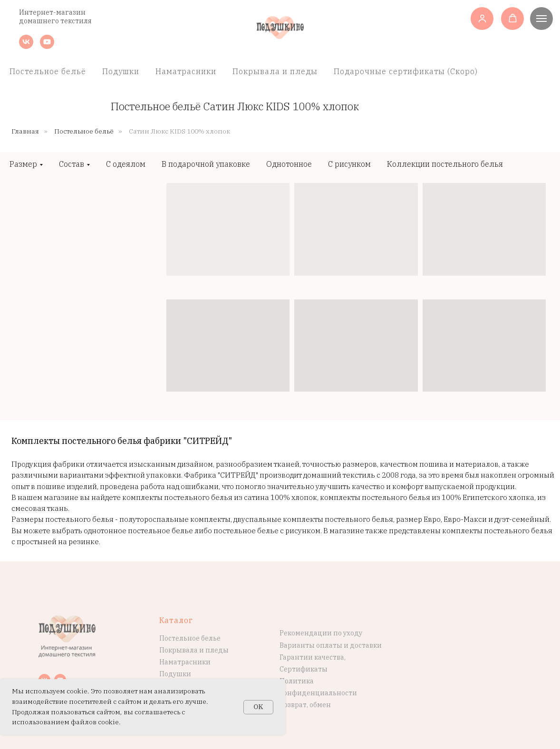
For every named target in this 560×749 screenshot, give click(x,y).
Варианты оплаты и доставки (331, 645)
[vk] (26, 46)
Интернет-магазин (52, 12)
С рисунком (349, 164)
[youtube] (47, 46)
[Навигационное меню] (541, 19)
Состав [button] (72, 164)
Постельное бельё (48, 71)
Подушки (121, 71)
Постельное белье (190, 638)
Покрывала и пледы (275, 71)
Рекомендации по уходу (321, 633)
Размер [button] (23, 164)
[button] (482, 18)
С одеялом (126, 164)
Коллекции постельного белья (445, 164)
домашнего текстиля (55, 21)
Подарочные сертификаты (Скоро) (406, 71)
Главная (25, 131)
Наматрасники (186, 71)
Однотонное (289, 164)
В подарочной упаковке (206, 164)
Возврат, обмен (305, 705)
